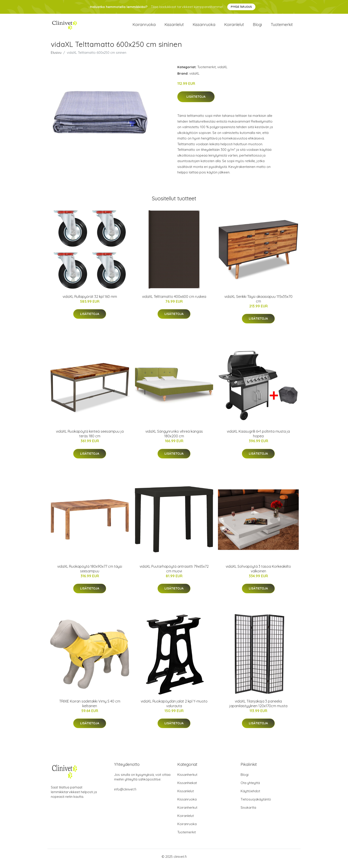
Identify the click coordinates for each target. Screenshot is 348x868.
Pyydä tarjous (241, 7)
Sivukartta (248, 811)
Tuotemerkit (282, 27)
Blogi (257, 27)
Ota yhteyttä (250, 787)
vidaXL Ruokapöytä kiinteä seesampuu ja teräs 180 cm (90, 437)
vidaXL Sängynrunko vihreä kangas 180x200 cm (174, 437)
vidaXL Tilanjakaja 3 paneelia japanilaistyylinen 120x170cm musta (258, 707)
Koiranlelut (234, 27)
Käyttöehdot (250, 795)
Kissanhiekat (187, 787)
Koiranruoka (144, 27)
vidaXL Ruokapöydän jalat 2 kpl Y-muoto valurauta (174, 707)
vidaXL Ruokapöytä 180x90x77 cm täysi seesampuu (90, 572)
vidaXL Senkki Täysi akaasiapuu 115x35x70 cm (258, 303)
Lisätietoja (196, 101)
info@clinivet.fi (125, 793)
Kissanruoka (204, 27)
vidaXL (222, 71)
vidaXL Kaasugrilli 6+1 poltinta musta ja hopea (258, 437)
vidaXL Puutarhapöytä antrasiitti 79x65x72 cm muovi (174, 572)
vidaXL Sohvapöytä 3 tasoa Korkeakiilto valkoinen (258, 572)
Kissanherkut (187, 778)
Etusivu (56, 56)
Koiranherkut (187, 811)
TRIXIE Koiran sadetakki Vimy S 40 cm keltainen (90, 707)
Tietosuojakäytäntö (256, 803)
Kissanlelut (174, 27)
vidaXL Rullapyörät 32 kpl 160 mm (90, 300)
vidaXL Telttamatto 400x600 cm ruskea (174, 300)
